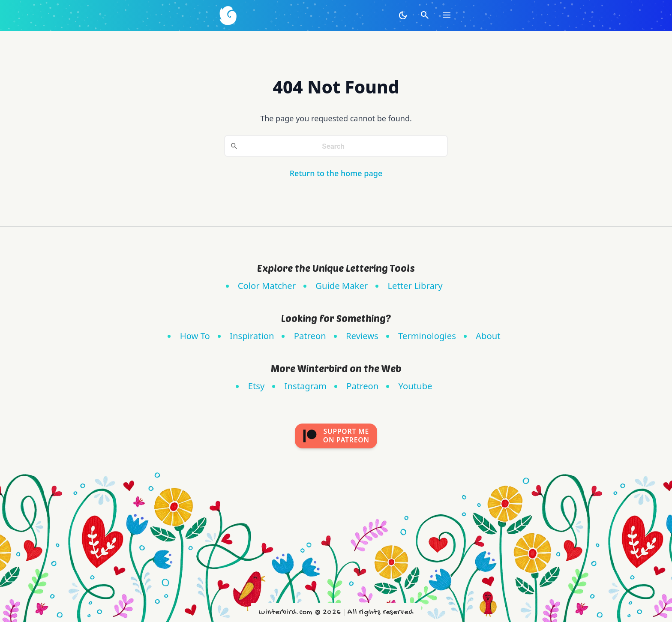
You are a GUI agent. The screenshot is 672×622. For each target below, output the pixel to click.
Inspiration (252, 336)
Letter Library (415, 285)
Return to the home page (336, 173)
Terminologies (427, 336)
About (488, 336)
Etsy (256, 386)
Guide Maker (342, 285)
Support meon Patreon (336, 436)
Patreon (310, 336)
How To (195, 336)
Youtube (415, 386)
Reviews (362, 336)
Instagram (306, 386)
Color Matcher (267, 285)
